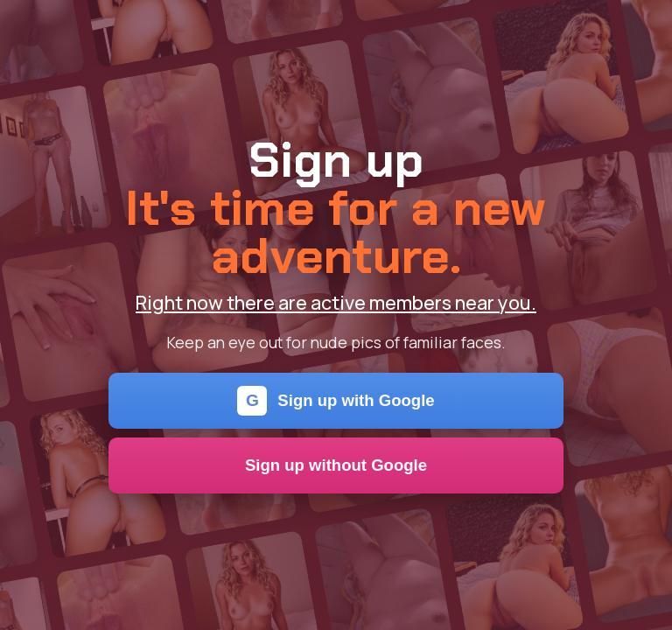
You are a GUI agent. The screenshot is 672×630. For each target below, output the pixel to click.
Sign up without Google (336, 465)
